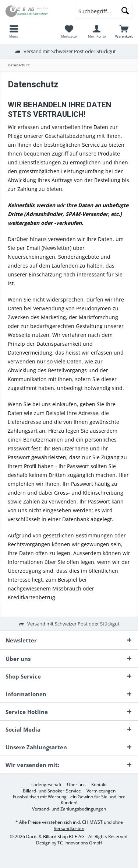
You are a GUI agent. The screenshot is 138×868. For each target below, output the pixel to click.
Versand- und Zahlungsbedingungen (69, 809)
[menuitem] (14, 31)
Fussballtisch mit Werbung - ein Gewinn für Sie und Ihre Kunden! (69, 800)
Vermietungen (101, 791)
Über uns (76, 785)
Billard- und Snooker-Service (52, 791)
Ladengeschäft (46, 785)
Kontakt (99, 785)
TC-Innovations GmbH (80, 843)
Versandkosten (69, 828)
